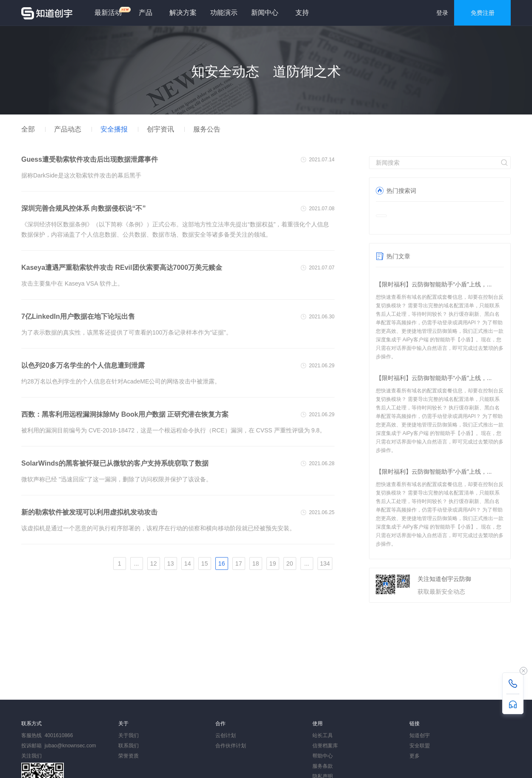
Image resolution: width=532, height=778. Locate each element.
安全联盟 (420, 746)
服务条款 (323, 766)
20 (290, 563)
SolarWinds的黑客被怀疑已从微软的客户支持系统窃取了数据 (115, 463)
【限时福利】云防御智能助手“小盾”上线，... (434, 284)
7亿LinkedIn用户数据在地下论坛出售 (78, 316)
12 (154, 563)
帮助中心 (323, 756)
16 (222, 563)
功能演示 (224, 13)
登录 (442, 13)
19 (273, 563)
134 (325, 563)
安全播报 (114, 129)
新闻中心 (265, 13)
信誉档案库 (325, 746)
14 (188, 563)
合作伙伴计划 (231, 746)
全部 (28, 129)
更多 (415, 756)
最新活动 (112, 11)
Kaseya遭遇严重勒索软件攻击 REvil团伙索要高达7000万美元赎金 (122, 267)
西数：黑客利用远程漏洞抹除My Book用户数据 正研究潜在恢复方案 (125, 414)
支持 (302, 13)
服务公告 (207, 129)
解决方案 (183, 13)
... (137, 563)
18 (256, 563)
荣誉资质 (129, 756)
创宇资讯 (160, 129)
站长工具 (323, 735)
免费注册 (483, 13)
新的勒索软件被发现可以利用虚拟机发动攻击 (89, 512)
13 (171, 563)
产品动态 (68, 129)
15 (205, 563)
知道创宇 (420, 735)
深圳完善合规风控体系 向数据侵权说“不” (83, 208)
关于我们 (129, 735)
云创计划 (226, 735)
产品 (146, 13)
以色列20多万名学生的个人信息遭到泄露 (83, 365)
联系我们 (129, 746)
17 (239, 563)
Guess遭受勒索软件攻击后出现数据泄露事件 (90, 159)
